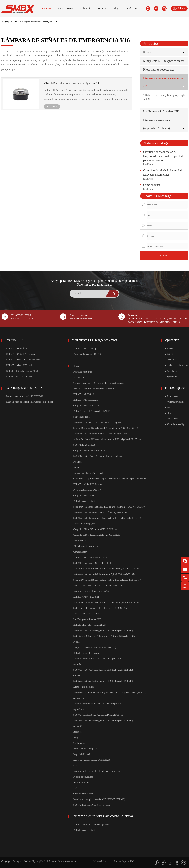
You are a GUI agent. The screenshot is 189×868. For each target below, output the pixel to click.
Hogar (5, 22)
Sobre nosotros (66, 8)
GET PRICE (164, 255)
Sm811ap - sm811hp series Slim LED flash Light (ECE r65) (99, 608)
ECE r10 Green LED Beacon (19, 377)
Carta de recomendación (83, 794)
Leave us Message (157, 196)
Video (75, 467)
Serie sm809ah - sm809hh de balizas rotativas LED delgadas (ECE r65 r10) (106, 580)
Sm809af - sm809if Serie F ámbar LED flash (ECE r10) (98, 715)
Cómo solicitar (152, 185)
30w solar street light (175, 424)
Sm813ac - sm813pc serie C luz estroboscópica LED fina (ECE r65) (103, 636)
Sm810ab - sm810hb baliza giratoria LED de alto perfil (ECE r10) (102, 721)
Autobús (76, 664)
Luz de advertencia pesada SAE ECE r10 (24, 396)
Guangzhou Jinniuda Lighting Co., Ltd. (30, 861)
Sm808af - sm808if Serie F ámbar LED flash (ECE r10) (98, 704)
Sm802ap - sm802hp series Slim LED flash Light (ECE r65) (100, 434)
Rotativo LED (151, 52)
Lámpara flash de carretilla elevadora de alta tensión (29, 402)
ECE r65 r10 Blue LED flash (19, 365)
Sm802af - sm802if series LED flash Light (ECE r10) (97, 659)
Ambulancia (78, 698)
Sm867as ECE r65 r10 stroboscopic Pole (91, 805)
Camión (76, 676)
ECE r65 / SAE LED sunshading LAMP (91, 411)
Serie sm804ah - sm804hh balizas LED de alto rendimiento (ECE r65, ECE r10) (108, 507)
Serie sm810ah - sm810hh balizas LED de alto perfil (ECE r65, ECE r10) (105, 569)
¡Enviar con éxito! (81, 782)
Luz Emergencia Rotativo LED (161, 112)
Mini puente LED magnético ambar (164, 61)
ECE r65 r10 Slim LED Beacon (20, 354)
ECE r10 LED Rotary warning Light (22, 371)
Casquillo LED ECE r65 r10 (85, 406)
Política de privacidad (82, 777)
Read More (148, 164)
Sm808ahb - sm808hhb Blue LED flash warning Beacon (98, 422)
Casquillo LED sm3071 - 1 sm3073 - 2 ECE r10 (94, 529)
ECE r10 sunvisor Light (83, 501)
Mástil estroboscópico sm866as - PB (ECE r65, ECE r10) (98, 799)
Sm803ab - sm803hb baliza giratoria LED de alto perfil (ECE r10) (102, 670)
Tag (74, 788)
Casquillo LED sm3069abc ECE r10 (89, 451)
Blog (116, 8)
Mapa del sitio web (81, 754)
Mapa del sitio (100, 861)
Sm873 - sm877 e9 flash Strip (86, 614)
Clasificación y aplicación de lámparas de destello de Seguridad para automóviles (163, 156)
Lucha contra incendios (83, 687)
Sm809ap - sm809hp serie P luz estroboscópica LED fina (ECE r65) (103, 574)
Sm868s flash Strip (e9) (83, 524)
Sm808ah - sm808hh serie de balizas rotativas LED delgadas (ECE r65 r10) (106, 518)
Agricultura (78, 709)
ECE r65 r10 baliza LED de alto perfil (23, 360)
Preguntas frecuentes (82, 372)
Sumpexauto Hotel (81, 417)
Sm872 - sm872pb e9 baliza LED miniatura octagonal (97, 586)
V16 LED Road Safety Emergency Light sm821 (71, 83)
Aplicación (85, 8)
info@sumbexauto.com (81, 319)
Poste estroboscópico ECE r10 (86, 354)
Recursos (102, 8)
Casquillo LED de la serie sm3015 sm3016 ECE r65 (96, 535)
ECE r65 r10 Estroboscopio (85, 349)
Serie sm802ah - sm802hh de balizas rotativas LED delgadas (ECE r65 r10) (106, 439)
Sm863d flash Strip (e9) (83, 445)
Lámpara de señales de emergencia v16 (40, 22)
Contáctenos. (131, 8)
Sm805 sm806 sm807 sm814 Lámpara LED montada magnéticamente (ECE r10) (109, 692)
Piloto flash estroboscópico (159, 70)
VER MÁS (52, 107)
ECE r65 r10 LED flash (16, 349)
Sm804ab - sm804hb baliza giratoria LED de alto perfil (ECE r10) (102, 681)
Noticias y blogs (156, 143)
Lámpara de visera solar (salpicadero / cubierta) (94, 647)
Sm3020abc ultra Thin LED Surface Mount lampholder (97, 456)
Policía (76, 642)
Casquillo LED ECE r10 (83, 496)
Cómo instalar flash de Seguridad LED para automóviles (98, 383)
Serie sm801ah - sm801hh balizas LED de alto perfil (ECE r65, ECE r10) (105, 602)
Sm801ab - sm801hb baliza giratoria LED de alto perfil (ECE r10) (102, 631)
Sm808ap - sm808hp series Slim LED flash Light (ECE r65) (100, 512)
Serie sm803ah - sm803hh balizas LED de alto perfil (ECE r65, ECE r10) (105, 428)
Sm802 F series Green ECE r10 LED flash (92, 563)
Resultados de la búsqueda (84, 749)
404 (74, 766)
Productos (47, 8)
